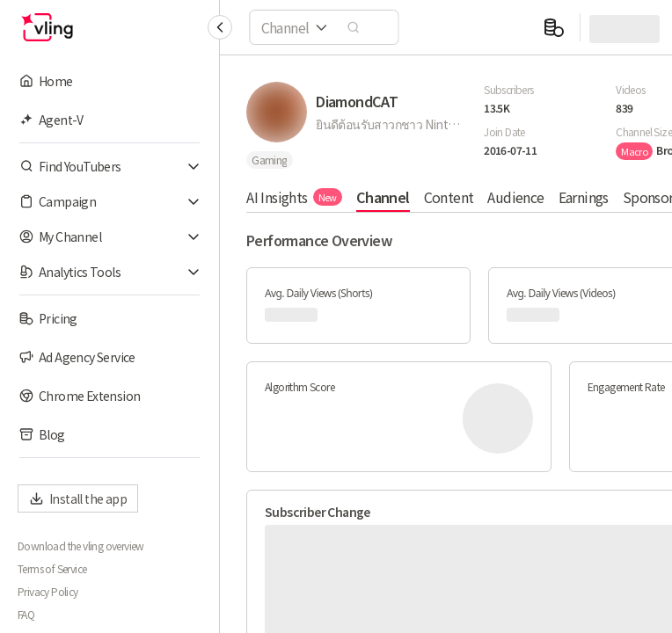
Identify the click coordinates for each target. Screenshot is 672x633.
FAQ (26, 615)
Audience (515, 197)
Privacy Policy (48, 592)
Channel (383, 197)
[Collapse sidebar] (220, 27)
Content (448, 197)
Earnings (583, 197)
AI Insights (294, 197)
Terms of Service (52, 569)
